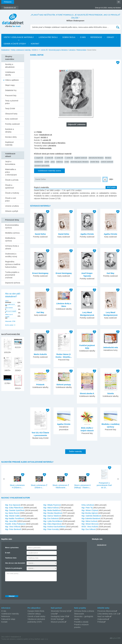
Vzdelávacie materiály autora (49, 171)
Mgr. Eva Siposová (13, 505)
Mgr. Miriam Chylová (90, 510)
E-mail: (8, 553)
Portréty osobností (12, 124)
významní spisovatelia (42, 166)
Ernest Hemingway (40, 273)
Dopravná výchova (13, 283)
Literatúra (72, 50)
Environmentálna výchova (12, 226)
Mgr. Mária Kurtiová (89, 521)
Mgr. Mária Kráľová (51, 508)
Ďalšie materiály (75, 451)
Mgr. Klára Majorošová (52, 524)
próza (53, 162)
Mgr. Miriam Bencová (90, 524)
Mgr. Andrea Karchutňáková (54, 527)
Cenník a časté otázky (15, 44)
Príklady (101, 622)
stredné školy (95, 162)
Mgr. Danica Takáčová (52, 516)
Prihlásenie (8, 2)
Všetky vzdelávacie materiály (19, 37)
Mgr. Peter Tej (87, 508)
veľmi (7, 301)
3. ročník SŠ (49, 158)
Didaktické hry (11, 90)
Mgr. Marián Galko (12, 516)
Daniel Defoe (41, 179)
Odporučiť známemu (77, 124)
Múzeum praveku (58, 622)
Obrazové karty (11, 114)
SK (119, 2)
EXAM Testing (56, 619)
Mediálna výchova (12, 233)
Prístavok (40, 385)
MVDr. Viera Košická (90, 527)
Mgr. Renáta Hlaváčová (53, 513)
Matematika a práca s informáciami (11, 172)
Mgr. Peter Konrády (51, 529)
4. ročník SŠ (59, 158)
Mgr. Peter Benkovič (13, 529)
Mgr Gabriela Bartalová (91, 518)
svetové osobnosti (107, 162)
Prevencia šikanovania (106, 611)
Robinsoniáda (81, 50)
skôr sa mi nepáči (11, 311)
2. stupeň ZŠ (39, 158)
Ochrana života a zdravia (12, 247)
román (67, 162)
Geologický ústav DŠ (59, 616)
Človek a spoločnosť (10, 186)
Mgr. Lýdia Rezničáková (53, 521)
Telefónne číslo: (11, 558)
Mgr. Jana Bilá (11, 521)
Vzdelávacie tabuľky (10, 74)
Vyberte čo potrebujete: (14, 568)
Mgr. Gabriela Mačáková (91, 516)
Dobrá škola (69, 37)
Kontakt (35, 44)
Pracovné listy (11, 95)
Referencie (96, 37)
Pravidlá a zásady (81, 622)
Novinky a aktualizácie (10, 66)
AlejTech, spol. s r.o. (41, 639)
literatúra (108, 158)
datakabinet (102, 545)
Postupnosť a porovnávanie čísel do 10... (104, 485)
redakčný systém (22, 639)
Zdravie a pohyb (12, 211)
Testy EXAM (10, 109)
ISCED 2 (35, 50)
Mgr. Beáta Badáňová (52, 510)
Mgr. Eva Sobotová (51, 518)
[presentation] (25, 588)
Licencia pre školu (48, 37)
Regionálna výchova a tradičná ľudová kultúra (13, 264)
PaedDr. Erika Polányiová (15, 524)
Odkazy (111, 37)
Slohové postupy (64, 385)
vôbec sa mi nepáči (9, 316)
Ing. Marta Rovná (12, 513)
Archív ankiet (9, 325)
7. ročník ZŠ (43, 50)
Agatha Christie (87, 234)
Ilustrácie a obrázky (10, 130)
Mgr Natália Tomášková (15, 518)
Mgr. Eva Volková (89, 529)
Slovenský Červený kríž (60, 611)
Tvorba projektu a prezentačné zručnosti (12, 275)
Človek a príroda (12, 180)
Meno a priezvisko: (12, 548)
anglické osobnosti (81, 158)
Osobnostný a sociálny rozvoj (11, 255)
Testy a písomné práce (12, 102)
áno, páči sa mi (10, 304)
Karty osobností (11, 119)
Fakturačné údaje (8, 619)
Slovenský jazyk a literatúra (58, 50)
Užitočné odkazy (34, 614)
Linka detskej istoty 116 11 (108, 614)
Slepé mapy (10, 85)
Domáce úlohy (11, 137)
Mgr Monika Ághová (90, 513)
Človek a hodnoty (12, 193)
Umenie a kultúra (12, 206)
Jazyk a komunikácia (10, 163)
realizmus (60, 162)
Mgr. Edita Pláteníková (14, 508)
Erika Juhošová (88, 505)
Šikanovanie (79, 614)
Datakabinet (5, 50)
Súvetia (111, 393)
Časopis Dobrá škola (36, 611)
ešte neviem (9, 308)
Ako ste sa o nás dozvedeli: (15, 563)
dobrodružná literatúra (96, 158)
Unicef (53, 614)
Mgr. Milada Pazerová (52, 505)
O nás (83, 37)
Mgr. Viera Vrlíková (13, 527)
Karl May (110, 273)
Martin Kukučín (40, 354)
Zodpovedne (102, 619)
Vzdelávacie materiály (10, 614)
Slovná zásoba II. (87, 393)
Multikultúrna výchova (10, 239)
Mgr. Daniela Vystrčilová (15, 510)
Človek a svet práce (11, 199)
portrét (47, 162)
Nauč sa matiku (104, 616)
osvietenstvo (39, 162)
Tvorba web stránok (8, 639)
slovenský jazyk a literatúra (80, 162)
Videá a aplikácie (12, 80)
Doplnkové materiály (9, 144)
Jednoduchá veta (110, 347)
